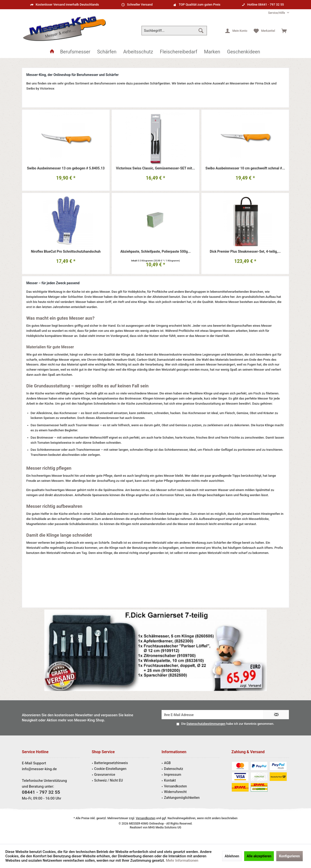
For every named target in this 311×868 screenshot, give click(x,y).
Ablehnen (232, 856)
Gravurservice (105, 775)
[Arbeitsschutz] (138, 52)
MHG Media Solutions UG (165, 827)
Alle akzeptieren (259, 856)
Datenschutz (173, 769)
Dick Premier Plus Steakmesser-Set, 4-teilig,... (245, 252)
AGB (167, 763)
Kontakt (170, 780)
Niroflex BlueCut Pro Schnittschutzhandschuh (66, 252)
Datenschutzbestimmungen (206, 724)
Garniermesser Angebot (155, 650)
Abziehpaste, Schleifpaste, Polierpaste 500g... (155, 252)
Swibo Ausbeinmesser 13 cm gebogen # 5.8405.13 (66, 168)
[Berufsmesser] (75, 52)
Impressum (173, 775)
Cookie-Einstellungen (110, 769)
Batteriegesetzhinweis (111, 763)
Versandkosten (175, 786)
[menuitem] (277, 13)
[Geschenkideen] (243, 52)
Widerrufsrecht (175, 792)
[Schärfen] (107, 52)
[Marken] (212, 52)
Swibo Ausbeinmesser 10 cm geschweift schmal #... (245, 168)
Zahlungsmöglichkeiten (182, 798)
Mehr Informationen (182, 860)
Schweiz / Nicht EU (109, 780)
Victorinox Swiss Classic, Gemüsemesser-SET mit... (155, 168)
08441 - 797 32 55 (41, 792)
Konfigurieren (290, 856)
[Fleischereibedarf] (179, 52)
